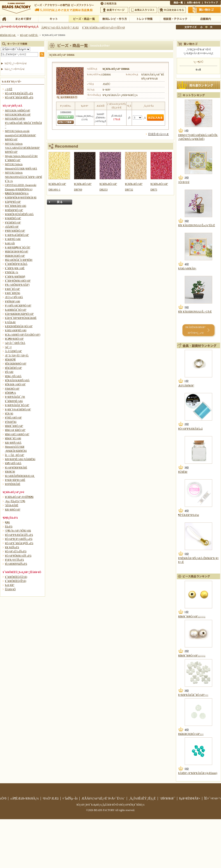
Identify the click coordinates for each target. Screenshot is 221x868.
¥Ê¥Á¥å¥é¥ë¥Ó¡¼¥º (16, 364)
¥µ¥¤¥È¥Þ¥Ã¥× (212, 3)
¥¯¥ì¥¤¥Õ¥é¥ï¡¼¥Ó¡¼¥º (18, 281)
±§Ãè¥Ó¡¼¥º (12, 227)
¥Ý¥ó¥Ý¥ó (11, 422)
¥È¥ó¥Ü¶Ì (10, 360)
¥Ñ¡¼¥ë (9, 372)
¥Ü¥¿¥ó (9, 414)
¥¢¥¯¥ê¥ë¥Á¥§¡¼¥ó (16, 206)
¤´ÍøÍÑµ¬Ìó (70, 798)
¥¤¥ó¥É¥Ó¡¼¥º (13, 218)
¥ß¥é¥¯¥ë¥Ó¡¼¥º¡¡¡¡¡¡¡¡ (192, 616)
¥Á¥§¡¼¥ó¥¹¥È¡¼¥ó (16, 330)
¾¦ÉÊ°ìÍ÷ (177, 3)
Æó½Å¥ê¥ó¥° (186, 386)
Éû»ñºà (9, 527)
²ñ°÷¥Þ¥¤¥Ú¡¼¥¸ (114, 10)
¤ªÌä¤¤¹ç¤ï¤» (193, 3)
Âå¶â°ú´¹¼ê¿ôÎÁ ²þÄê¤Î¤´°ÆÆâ (60, 28)
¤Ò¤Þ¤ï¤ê (184, 182)
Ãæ (206, 27)
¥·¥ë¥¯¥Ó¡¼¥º (13, 289)
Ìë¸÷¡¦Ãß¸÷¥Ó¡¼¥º (15, 455)
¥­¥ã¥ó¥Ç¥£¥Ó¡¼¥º (15, 256)
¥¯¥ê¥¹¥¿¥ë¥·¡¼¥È (15, 268)
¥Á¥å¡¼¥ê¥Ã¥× (187, 268)
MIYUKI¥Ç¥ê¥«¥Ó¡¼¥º (18, 115)
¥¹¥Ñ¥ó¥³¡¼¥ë (13, 301)
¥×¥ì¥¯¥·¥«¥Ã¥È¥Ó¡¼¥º (18, 409)
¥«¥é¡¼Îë (10, 243)
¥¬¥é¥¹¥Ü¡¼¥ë (13, 239)
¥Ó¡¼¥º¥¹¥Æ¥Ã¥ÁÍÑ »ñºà (19, 93)
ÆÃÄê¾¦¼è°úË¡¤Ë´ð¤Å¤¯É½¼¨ (103, 798)
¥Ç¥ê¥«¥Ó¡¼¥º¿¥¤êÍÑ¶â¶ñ (19, 497)
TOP (4, 19)
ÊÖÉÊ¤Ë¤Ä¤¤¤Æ (158, 134)
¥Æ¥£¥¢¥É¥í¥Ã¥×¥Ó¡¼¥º (19, 326)
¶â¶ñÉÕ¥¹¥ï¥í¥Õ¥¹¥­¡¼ (17, 193)
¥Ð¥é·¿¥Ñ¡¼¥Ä (13, 376)
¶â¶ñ (7, 522)
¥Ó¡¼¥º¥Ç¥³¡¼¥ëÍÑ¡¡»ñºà (19, 539)
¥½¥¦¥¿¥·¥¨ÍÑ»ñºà (14, 560)
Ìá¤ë (60, 202)
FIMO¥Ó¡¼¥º (12, 389)
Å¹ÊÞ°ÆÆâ (206, 19)
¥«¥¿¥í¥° (10, 585)
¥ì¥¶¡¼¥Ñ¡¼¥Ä (13, 463)
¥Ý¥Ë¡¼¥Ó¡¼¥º (13, 418)
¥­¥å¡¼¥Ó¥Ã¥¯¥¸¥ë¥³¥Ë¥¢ (19, 260)
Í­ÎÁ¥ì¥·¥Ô (10, 589)
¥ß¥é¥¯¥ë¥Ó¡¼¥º (14, 426)
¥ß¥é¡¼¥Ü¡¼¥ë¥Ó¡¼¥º (17, 434)
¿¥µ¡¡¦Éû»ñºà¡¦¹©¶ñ (15, 501)
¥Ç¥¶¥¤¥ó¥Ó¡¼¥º (14, 339)
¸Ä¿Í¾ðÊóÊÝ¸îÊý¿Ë (142, 798)
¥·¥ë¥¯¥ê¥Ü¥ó (13, 293)
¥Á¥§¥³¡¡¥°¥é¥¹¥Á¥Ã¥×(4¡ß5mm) (198, 773)
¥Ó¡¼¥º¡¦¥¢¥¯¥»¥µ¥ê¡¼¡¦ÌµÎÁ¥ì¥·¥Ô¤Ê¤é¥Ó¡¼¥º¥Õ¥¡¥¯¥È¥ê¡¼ (110, 805)
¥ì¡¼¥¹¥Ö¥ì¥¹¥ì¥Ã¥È (16, 468)
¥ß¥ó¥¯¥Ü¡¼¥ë (13, 438)
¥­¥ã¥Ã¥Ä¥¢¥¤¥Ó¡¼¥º (17, 252)
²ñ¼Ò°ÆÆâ (51, 798)
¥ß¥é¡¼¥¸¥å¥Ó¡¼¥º (15, 430)
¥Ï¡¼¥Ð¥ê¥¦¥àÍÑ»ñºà (16, 564)
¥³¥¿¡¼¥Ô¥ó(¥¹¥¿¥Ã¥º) (17, 285)
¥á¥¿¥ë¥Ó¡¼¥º (13, 510)
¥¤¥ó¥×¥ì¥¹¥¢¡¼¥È (15, 480)
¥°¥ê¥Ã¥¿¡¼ (12, 272)
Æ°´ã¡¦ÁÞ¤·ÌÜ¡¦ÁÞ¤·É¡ (17, 355)
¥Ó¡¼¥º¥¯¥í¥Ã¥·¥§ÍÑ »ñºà (19, 97)
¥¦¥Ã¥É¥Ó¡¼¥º (13, 223)
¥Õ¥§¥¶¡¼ (10, 393)
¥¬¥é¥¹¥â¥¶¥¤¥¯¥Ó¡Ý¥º (18, 247)
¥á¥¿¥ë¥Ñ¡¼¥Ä (13, 443)
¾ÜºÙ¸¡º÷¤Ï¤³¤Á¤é (16, 64)
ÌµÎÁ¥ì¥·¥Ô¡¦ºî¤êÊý (114, 19)
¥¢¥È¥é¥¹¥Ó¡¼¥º (14, 210)
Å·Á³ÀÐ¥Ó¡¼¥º (13, 351)
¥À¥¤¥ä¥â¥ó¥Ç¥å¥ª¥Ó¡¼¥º (19, 314)
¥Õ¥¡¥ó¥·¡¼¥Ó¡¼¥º (15, 384)
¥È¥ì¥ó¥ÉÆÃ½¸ (145, 19)
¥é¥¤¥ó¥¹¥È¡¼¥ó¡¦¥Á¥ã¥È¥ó (20, 459)
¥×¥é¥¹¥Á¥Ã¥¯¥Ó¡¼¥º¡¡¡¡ (193, 695)
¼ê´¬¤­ (8, 347)
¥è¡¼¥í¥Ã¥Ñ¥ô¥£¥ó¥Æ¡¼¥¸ (20, 476)
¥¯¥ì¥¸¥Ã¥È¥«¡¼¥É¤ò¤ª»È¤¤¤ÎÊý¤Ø (103, 28)
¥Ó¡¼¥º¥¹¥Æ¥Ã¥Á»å (190, 429)
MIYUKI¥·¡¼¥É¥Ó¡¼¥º (18, 111)
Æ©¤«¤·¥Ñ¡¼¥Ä (14, 297)
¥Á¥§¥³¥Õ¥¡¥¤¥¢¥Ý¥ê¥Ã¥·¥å (21, 198)
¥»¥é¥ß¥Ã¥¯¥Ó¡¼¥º (16, 310)
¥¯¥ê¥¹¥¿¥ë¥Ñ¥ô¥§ (15, 277)
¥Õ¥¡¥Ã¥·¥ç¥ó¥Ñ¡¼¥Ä (17, 380)
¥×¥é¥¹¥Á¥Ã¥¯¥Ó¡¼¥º (17, 405)
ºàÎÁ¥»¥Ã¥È (12, 505)
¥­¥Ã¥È (53, 19)
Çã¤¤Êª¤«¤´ (205, 10)
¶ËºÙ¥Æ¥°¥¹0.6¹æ (189, 515)
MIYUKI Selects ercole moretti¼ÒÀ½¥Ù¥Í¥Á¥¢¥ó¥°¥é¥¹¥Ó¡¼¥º (21, 135)
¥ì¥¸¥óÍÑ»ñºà (12, 547)
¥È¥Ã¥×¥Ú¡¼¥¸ (8, 35)
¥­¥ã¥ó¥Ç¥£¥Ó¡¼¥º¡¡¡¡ (191, 734)
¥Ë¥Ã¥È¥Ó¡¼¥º (13, 368)
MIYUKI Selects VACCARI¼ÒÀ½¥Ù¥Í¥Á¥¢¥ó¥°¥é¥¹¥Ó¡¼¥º (22, 148)
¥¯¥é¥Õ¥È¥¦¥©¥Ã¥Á (16, 264)
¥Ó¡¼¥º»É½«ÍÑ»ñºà (16, 551)
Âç (211, 27)
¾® (202, 27)
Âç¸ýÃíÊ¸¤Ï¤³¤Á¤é (172, 10)
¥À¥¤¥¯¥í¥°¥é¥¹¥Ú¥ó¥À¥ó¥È (21, 318)
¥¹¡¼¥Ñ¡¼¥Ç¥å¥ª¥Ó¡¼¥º (18, 306)
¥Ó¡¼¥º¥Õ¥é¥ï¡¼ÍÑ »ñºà (18, 556)
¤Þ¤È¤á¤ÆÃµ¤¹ (23, 19)
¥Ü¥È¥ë (183, 472)
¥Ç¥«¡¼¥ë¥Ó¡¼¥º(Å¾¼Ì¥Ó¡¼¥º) (23, 335)
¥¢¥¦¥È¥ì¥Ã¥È (13, 484)
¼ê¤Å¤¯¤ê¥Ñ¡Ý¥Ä (15, 343)
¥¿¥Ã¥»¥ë (10, 322)
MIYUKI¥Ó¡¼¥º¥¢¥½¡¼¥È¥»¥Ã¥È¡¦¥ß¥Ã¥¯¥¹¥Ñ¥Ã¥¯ (23, 123)
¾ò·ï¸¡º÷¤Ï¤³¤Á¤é (15, 69)
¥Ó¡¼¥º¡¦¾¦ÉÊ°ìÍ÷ (84, 19)
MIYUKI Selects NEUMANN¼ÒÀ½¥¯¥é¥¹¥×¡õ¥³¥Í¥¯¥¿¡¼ (23, 177)
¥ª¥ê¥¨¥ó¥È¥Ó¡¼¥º (15, 231)
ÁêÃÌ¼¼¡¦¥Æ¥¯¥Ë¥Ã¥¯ (175, 19)
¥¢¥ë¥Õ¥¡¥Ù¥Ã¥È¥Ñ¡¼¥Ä (19, 214)
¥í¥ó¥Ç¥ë (10, 472)
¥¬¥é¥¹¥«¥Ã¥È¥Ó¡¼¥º (17, 235)
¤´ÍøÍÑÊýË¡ (109, 3)
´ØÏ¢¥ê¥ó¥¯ (168, 798)
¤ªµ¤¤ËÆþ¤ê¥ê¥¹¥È (143, 10)
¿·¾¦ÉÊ (9, 89)
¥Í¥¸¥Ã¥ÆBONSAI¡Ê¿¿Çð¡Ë (195, 312)
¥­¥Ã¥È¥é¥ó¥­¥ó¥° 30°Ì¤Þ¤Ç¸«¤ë (195, 330)
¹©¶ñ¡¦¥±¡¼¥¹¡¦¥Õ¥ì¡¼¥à (18, 531)
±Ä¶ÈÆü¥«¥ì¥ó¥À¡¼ (24, 798)
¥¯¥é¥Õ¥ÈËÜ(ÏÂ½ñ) (16, 577)
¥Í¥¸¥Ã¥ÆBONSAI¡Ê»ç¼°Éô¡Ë (197, 225)
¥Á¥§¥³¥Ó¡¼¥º (13, 202)
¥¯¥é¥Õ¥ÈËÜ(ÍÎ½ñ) (16, 581)
